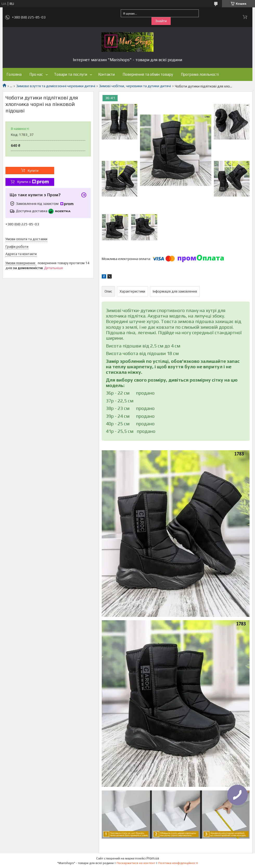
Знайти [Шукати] (161, 21)
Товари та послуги (71, 74)
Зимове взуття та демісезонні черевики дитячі (56, 86)
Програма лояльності (200, 74)
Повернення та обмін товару (148, 74)
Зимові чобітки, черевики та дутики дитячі (135, 86)
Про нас (36, 74)
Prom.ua (153, 858)
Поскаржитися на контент (136, 863)
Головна (14, 74)
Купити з (33, 182)
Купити (33, 171)
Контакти (106, 74)
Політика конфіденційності (178, 863)
